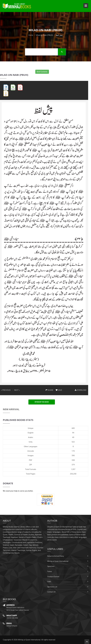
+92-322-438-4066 (12, 618)
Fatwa (50, 571)
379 (73, 465)
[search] (45, 52)
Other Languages (31, 447)
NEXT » (17, 390)
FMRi (49, 582)
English (31, 433)
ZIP (31, 465)
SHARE (49, 390)
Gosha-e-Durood (53, 577)
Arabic (31, 437)
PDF (31, 460)
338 (73, 460)
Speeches (51, 566)
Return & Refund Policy (56, 556)
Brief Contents (42, 72)
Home (31, 35)
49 (73, 437)
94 (73, 433)
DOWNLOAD (81, 390)
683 (73, 428)
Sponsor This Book (42, 402)
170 (73, 451)
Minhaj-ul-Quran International (58, 561)
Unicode (31, 451)
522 (73, 442)
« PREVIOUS (6, 390)
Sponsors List (52, 587)
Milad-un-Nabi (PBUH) (44, 35)
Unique (31, 428)
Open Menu (86, 6)
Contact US (51, 592)
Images (31, 456)
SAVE (59, 390)
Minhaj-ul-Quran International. (29, 640)
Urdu (31, 442)
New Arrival (11, 409)
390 (73, 456)
